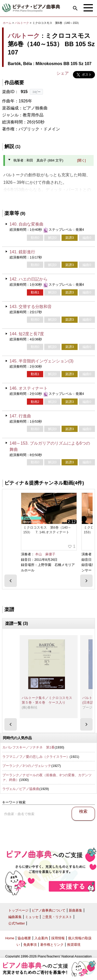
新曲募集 (76, 910)
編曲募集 (15, 917)
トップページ (18, 910)
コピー (36, 92)
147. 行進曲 (20, 416)
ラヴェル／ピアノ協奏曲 (21, 789)
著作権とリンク (52, 945)
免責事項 (30, 945)
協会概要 (24, 938)
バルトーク (22, 23)
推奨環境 (74, 945)
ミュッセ (32, 917)
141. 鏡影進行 (23, 252)
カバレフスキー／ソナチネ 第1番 (28, 747)
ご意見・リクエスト (57, 917)
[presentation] (11, 581)
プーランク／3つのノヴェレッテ (27, 766)
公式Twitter (17, 923)
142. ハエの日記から (29, 279)
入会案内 (41, 938)
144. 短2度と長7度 (27, 334)
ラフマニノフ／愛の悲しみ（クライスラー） (36, 757)
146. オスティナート (29, 388)
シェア (63, 73)
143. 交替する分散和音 (31, 307)
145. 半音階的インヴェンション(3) (42, 361)
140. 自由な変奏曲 (27, 224)
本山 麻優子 (45, 554)
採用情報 (58, 938)
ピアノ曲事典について (49, 910)
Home (10, 938)
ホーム (7, 23)
